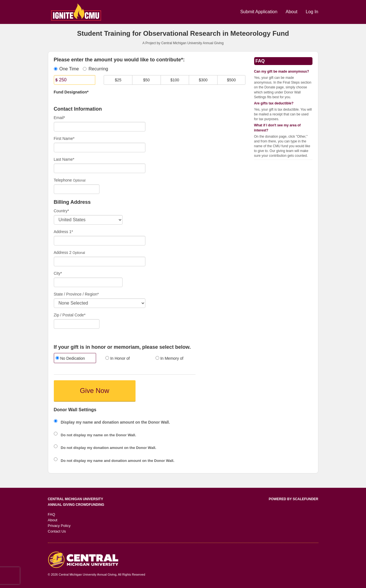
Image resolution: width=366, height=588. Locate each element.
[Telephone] (77, 189)
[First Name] (100, 147)
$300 (203, 80)
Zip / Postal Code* (70, 315)
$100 (175, 80)
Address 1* (63, 232)
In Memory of (169, 358)
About (292, 12)
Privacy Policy (59, 526)
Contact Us (57, 531)
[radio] (75, 359)
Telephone (63, 180)
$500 (231, 80)
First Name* (64, 138)
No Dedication (70, 358)
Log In (312, 12)
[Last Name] (100, 168)
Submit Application (259, 12)
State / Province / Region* (76, 294)
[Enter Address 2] (100, 261)
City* (58, 273)
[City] (88, 282)
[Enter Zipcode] (77, 324)
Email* (59, 118)
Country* (61, 211)
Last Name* (64, 159)
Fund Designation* (71, 92)
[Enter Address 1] (100, 241)
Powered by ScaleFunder (294, 499)
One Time (66, 69)
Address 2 (63, 252)
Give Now (94, 391)
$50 (146, 80)
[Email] (100, 127)
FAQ (52, 514)
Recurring (95, 69)
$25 (118, 80)
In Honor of (117, 358)
